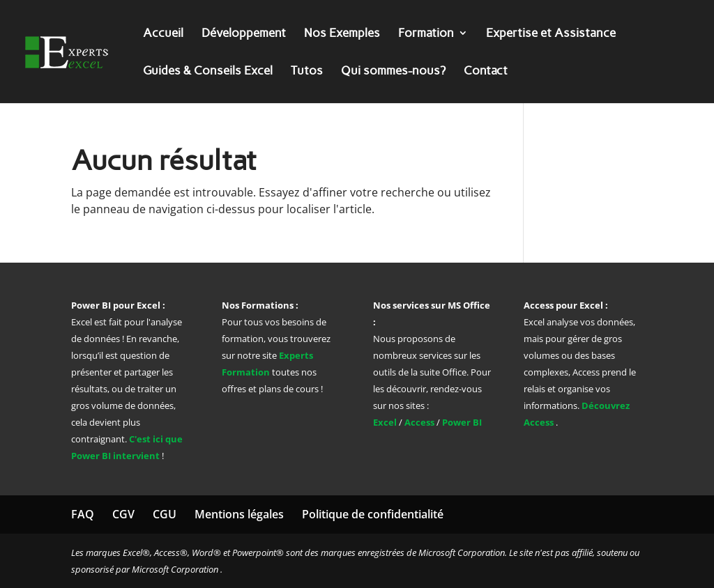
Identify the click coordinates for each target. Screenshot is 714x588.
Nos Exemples (342, 34)
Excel (386, 422)
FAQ (83, 514)
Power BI (462, 422)
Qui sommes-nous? (393, 71)
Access (419, 422)
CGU (165, 514)
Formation (426, 34)
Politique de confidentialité (373, 514)
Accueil (163, 34)
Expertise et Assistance (551, 34)
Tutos (307, 71)
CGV (123, 514)
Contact (486, 71)
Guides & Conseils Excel (208, 71)
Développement (244, 34)
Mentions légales (239, 514)
